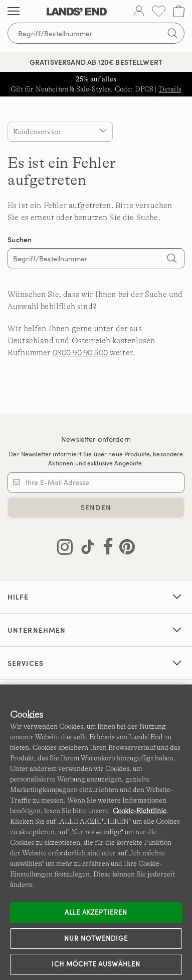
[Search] (172, 259)
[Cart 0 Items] (179, 11)
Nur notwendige (96, 938)
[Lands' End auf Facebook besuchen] (105, 549)
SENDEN (96, 507)
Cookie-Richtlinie (140, 811)
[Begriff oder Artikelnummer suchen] (96, 33)
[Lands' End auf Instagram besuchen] (65, 549)
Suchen (20, 239)
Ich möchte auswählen (96, 964)
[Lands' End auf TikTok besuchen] (85, 549)
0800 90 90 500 (81, 353)
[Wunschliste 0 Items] (159, 11)
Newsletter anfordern (96, 439)
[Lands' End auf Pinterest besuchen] (124, 549)
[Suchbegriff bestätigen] (172, 33)
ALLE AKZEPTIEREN (96, 912)
